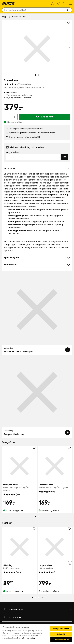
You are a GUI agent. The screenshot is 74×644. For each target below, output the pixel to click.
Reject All (61, 634)
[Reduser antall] (7, 117)
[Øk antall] (15, 117)
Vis (64, 157)
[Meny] (71, 4)
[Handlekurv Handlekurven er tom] (65, 4)
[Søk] (69, 10)
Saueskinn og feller (19, 17)
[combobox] (35, 10)
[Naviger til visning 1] (35, 75)
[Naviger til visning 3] (39, 597)
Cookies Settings (61, 640)
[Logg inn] (53, 4)
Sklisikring (19, 567)
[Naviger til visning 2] (39, 75)
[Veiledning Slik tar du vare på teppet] (37, 315)
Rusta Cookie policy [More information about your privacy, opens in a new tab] (26, 638)
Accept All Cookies (61, 629)
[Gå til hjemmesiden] (8, 4)
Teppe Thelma (55, 567)
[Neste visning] (68, 49)
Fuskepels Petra (19, 488)
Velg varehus (12, 152)
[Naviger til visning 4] (42, 597)
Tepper (5, 17)
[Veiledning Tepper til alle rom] (37, 397)
